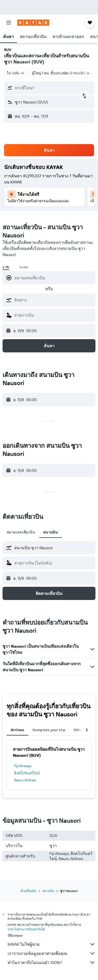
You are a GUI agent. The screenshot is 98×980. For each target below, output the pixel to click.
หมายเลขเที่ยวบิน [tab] (21, 532)
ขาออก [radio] (24, 267)
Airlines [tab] (17, 730)
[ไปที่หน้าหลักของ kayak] (33, 23)
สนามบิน (48, 891)
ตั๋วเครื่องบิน (28, 891)
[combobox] (16, 73)
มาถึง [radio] (6, 267)
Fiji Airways (23, 766)
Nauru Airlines (25, 780)
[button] (9, 23)
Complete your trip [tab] (49, 730)
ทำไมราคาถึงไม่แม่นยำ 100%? (52, 962)
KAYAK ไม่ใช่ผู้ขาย (52, 944)
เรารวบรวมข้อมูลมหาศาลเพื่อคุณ (52, 953)
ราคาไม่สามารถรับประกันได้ (26, 929)
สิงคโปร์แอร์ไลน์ (27, 773)
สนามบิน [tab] (51, 532)
